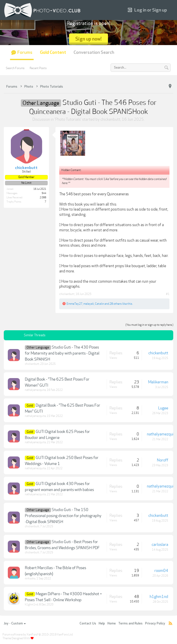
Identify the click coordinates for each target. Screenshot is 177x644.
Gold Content (53, 52)
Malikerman (158, 382)
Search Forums (15, 68)
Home (112, 623)
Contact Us (88, 623)
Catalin (99, 304)
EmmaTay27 (74, 304)
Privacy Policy (155, 623)
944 (44, 193)
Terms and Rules (130, 623)
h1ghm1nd (32, 605)
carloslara (160, 545)
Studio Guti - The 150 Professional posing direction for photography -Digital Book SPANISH (63, 516)
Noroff (163, 460)
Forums (25, 52)
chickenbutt (110, 119)
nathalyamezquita (35, 390)
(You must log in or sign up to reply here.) (149, 325)
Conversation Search (94, 52)
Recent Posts (38, 68)
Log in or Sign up (147, 10)
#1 (168, 294)
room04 (161, 571)
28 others (116, 304)
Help (102, 623)
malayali (89, 304)
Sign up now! (88, 39)
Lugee (163, 408)
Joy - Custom (15, 623)
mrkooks (30, 579)
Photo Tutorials (68, 119)
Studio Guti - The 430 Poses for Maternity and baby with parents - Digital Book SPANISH (62, 353)
